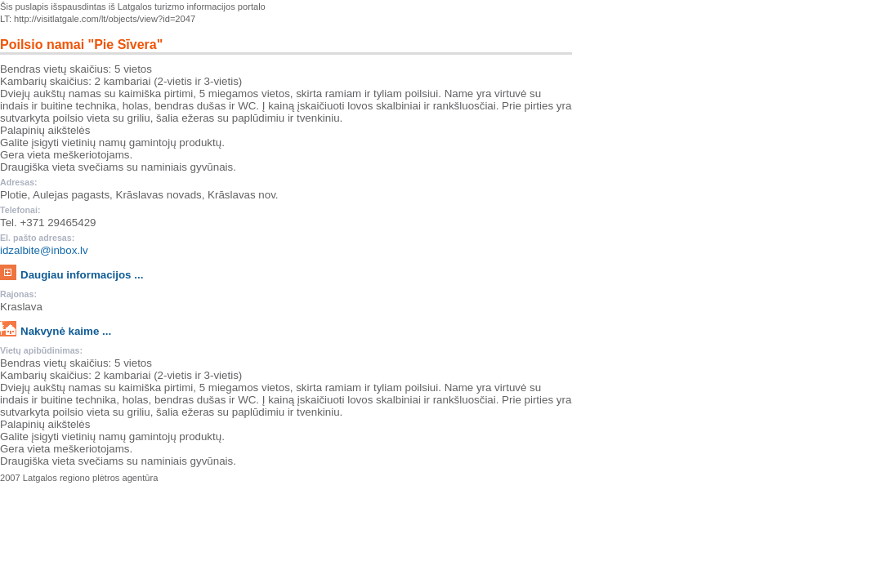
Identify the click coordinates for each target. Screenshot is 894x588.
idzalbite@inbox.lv (44, 250)
